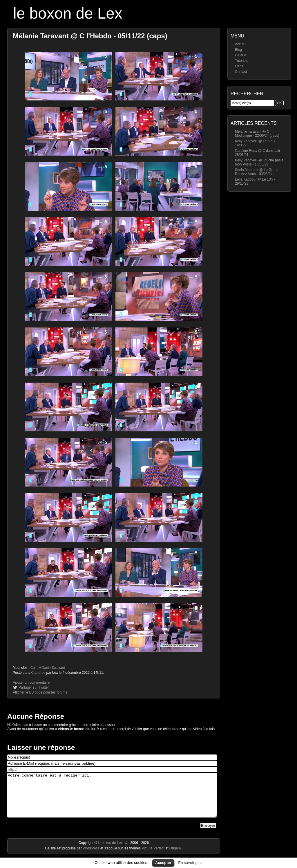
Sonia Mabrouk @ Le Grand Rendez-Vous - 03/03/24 (257, 172)
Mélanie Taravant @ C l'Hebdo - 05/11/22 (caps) (90, 36)
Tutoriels (242, 61)
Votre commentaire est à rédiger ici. (112, 799)
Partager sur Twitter (34, 687)
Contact (241, 72)
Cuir (33, 668)
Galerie (241, 55)
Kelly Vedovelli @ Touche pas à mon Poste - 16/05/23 (259, 162)
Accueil (241, 44)
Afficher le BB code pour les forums (40, 692)
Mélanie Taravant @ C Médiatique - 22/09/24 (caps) (257, 134)
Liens (239, 66)
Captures (38, 673)
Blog (238, 50)
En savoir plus (190, 863)
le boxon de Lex (68, 13)
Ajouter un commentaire (31, 682)
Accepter (163, 863)
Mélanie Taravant (52, 668)
